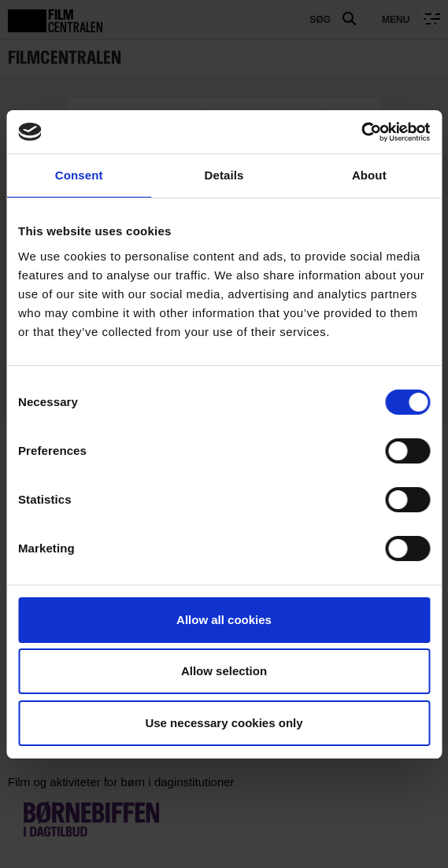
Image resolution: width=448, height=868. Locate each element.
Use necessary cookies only (224, 723)
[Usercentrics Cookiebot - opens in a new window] (361, 132)
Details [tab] (224, 175)
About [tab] (369, 175)
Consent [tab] (79, 175)
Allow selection (224, 671)
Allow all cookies (224, 620)
